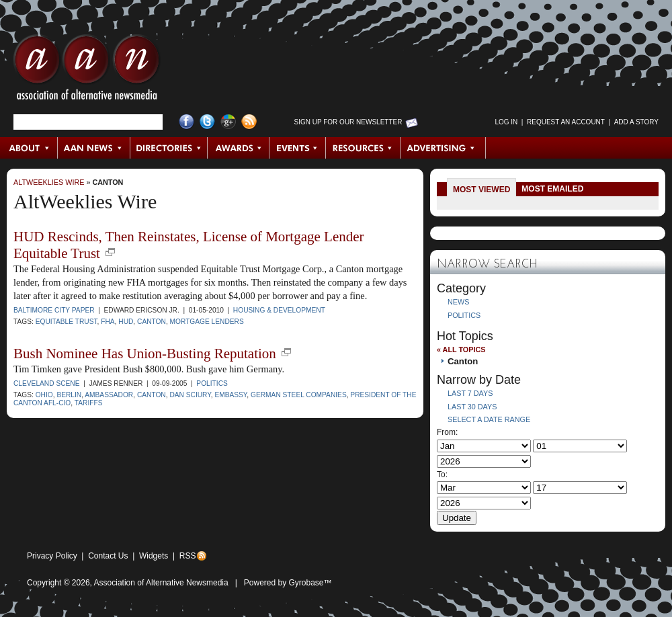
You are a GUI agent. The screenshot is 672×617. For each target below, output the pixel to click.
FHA (108, 322)
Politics (212, 383)
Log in (506, 122)
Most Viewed (481, 190)
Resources (363, 148)
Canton (108, 182)
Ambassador (109, 395)
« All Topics (461, 349)
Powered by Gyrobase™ (288, 583)
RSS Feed (249, 122)
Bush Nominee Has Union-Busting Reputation (145, 354)
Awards (239, 148)
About (29, 148)
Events (298, 148)
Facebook (186, 122)
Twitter (207, 122)
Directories (169, 148)
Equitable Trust (67, 322)
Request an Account (566, 122)
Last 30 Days (472, 407)
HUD (126, 322)
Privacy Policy (52, 556)
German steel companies (299, 395)
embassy (230, 395)
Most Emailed (552, 189)
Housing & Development (279, 310)
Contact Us (108, 556)
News (458, 302)
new (110, 252)
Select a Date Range (489, 419)
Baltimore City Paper (54, 310)
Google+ (228, 122)
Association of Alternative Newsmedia (161, 583)
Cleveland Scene (47, 383)
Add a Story (636, 122)
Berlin (69, 395)
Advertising (443, 148)
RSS (188, 556)
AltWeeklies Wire (49, 182)
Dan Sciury (190, 395)
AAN (87, 71)
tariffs (89, 403)
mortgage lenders (207, 322)
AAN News (94, 148)
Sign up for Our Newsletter (348, 122)
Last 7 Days (470, 393)
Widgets (154, 556)
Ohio (44, 395)
